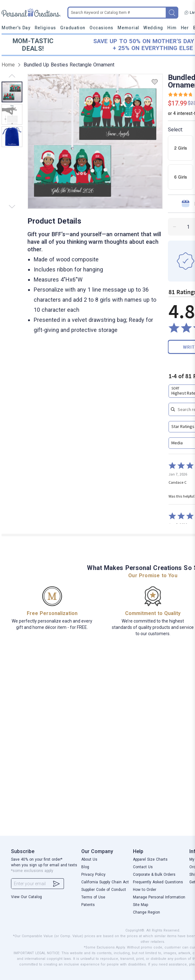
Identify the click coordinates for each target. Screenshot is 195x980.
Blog (85, 867)
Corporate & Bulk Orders (154, 875)
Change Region (146, 912)
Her (185, 28)
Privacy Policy (93, 875)
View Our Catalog (26, 897)
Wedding (153, 28)
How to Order (145, 890)
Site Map (141, 905)
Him (172, 28)
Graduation (73, 28)
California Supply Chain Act (105, 882)
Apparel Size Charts (150, 859)
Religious (45, 28)
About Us (89, 859)
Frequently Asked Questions (158, 882)
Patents (88, 905)
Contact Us (143, 867)
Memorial (128, 28)
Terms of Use (93, 897)
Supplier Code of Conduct (104, 890)
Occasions (101, 28)
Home (8, 65)
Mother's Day (16, 28)
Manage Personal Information (159, 897)
